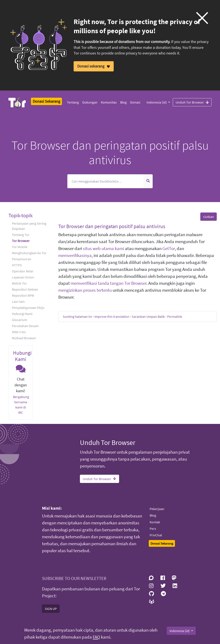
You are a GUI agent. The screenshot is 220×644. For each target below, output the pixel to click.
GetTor (169, 249)
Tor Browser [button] (21, 241)
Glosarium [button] (19, 320)
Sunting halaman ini (77, 316)
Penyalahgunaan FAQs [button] (28, 308)
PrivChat (156, 535)
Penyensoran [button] (22, 259)
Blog (123, 102)
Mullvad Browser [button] (24, 338)
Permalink (175, 316)
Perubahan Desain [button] (25, 326)
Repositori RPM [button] (23, 295)
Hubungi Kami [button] (22, 314)
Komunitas (109, 102)
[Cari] (105, 181)
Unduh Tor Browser (192, 102)
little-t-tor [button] (19, 332)
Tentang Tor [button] (21, 235)
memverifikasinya (75, 255)
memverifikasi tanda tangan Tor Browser (108, 283)
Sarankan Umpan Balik (148, 316)
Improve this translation (112, 316)
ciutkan (209, 217)
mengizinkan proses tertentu (85, 290)
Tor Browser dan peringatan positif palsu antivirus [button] (112, 226)
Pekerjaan (157, 509)
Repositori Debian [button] (25, 289)
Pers (153, 529)
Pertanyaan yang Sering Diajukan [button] (29, 226)
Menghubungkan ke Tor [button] (29, 253)
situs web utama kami (104, 249)
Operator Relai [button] (23, 271)
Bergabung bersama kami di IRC (21, 405)
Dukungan (90, 102)
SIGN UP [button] (51, 609)
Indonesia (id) (157, 102)
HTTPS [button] (17, 265)
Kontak (155, 522)
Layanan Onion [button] (23, 277)
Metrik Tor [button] (19, 283)
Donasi (135, 102)
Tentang (73, 102)
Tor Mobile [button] (20, 247)
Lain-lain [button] (18, 301)
